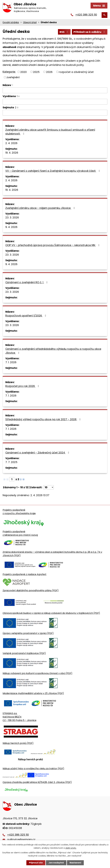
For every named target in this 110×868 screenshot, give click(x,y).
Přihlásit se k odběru (90, 32)
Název (7, 85)
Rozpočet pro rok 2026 (23, 386)
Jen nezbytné (56, 863)
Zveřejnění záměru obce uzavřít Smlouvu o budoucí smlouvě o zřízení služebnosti (50, 132)
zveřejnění (13, 77)
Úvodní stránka (11, 22)
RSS (64, 32)
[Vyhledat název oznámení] (55, 90)
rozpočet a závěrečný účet (76, 72)
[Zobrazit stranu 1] (12, 479)
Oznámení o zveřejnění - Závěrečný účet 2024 (38, 453)
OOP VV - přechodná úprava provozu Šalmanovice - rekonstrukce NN (53, 245)
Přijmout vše (36, 863)
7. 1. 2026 (11, 362)
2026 (49, 72)
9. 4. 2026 (11, 227)
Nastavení (75, 863)
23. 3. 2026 (12, 217)
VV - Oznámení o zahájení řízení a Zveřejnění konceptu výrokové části (53, 171)
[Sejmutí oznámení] (55, 113)
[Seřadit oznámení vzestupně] (13, 84)
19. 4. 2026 (12, 153)
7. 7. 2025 (11, 462)
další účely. (71, 848)
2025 (36, 72)
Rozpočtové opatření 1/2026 (26, 316)
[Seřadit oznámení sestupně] (13, 86)
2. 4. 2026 (11, 143)
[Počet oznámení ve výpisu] (49, 487)
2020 (23, 72)
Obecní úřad (30, 22)
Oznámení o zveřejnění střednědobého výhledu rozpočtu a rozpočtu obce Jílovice (53, 351)
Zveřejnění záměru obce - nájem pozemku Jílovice (41, 208)
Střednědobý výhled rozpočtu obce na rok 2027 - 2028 (44, 419)
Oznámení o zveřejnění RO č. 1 (27, 282)
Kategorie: (9, 72)
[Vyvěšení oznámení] (55, 102)
